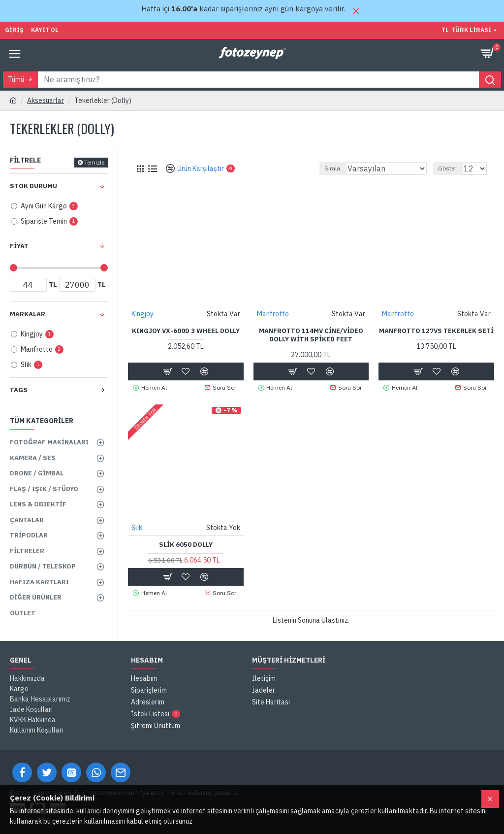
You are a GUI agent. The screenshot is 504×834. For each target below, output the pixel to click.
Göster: (448, 168)
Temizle (94, 162)
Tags (19, 390)
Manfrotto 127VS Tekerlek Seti (436, 331)
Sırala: (333, 168)
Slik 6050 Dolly (186, 545)
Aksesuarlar (46, 100)
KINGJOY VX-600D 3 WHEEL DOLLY (186, 331)
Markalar (28, 314)
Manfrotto (273, 314)
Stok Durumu (33, 186)
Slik (137, 528)
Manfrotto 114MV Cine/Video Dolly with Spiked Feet (311, 335)
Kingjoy (142, 314)
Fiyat (19, 246)
